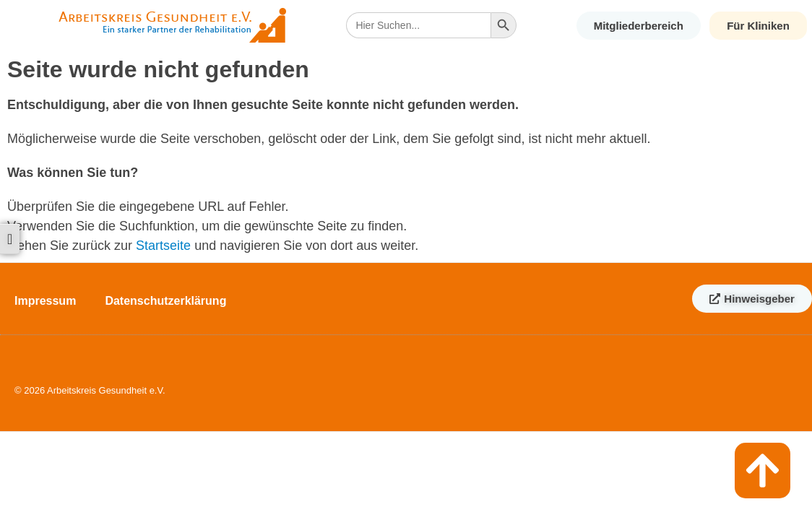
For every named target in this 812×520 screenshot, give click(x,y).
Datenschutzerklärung (165, 301)
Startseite (163, 246)
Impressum (45, 301)
